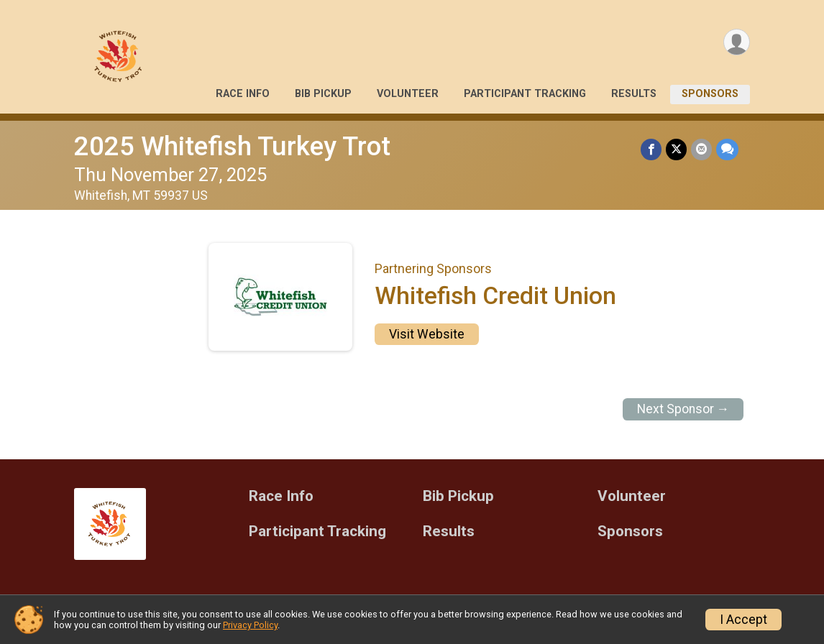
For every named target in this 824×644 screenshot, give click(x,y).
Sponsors (710, 94)
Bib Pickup (323, 94)
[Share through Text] (727, 149)
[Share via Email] (701, 149)
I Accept (743, 620)
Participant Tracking (525, 94)
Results (634, 94)
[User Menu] (737, 42)
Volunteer (408, 94)
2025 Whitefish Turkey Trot (232, 146)
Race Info (243, 94)
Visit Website (427, 334)
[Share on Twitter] (676, 149)
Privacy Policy (250, 625)
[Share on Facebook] (651, 149)
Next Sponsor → (683, 409)
